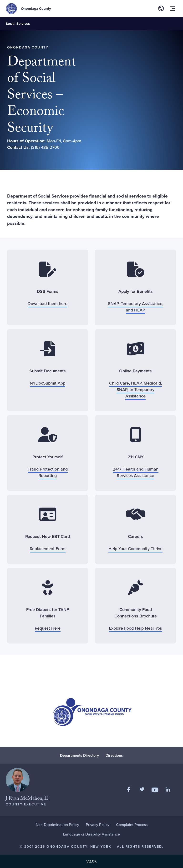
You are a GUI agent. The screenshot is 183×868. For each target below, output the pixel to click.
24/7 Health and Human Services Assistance (136, 472)
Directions (114, 755)
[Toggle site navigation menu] (173, 9)
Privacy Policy (98, 825)
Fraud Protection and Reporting (48, 472)
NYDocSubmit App (48, 383)
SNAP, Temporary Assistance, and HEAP (136, 307)
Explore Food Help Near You (136, 628)
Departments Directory (79, 755)
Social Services (18, 24)
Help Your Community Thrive (135, 549)
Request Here (48, 628)
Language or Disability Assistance (91, 834)
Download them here (48, 304)
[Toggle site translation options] (161, 9)
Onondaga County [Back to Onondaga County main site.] (36, 9)
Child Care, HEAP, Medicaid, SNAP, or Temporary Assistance (135, 390)
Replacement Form (48, 549)
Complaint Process (132, 825)
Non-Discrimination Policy (57, 825)
